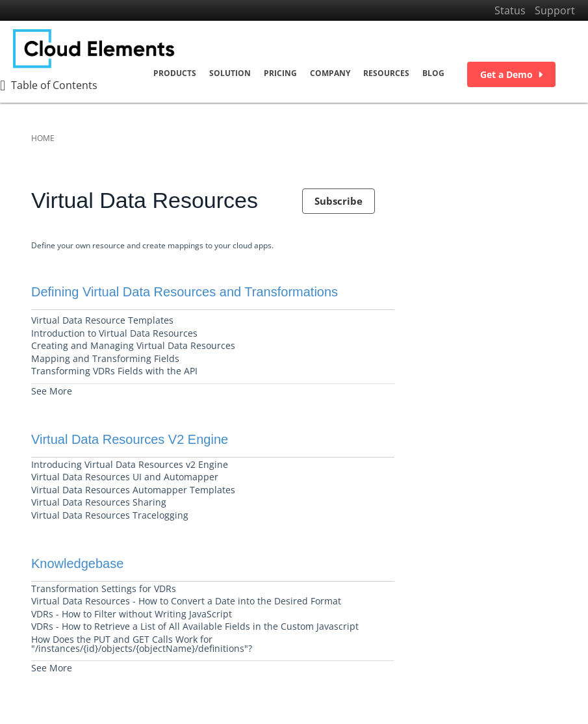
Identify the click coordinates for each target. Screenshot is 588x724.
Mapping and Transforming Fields (105, 358)
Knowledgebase (77, 563)
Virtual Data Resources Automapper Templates (133, 490)
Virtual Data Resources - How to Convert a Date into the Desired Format (186, 601)
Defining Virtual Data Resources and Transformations (185, 292)
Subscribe (339, 201)
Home (43, 138)
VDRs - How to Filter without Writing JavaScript (132, 614)
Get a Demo (511, 75)
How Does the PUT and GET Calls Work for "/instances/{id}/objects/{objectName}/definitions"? (142, 644)
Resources (386, 74)
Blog (433, 74)
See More (52, 391)
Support (555, 10)
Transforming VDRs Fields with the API (114, 371)
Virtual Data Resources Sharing (99, 502)
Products (175, 74)
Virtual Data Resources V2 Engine (130, 439)
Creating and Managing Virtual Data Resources (133, 345)
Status (510, 10)
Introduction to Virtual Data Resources (114, 333)
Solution (230, 74)
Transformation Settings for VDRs (104, 588)
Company (330, 74)
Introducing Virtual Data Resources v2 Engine (130, 464)
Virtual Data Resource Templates (102, 320)
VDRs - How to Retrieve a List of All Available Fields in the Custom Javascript (195, 626)
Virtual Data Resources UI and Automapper (125, 477)
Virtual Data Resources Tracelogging (110, 515)
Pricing (280, 74)
